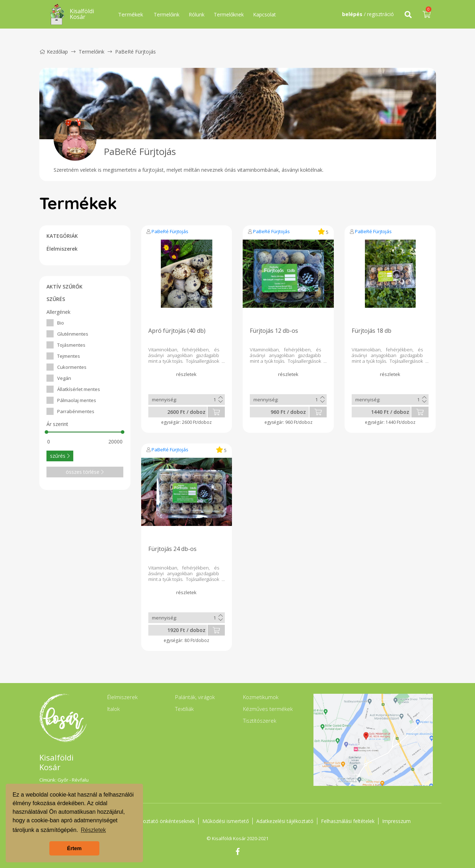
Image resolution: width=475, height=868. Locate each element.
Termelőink (167, 14)
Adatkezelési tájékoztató (285, 821)
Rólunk (197, 14)
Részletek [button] (93, 830)
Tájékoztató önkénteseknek (162, 821)
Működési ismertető (226, 821)
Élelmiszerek (62, 249)
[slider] (47, 432)
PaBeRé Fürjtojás (170, 231)
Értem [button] (75, 848)
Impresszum (396, 821)
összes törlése (85, 472)
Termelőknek (229, 14)
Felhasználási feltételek (348, 821)
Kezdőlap (54, 52)
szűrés (60, 456)
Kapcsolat (264, 14)
